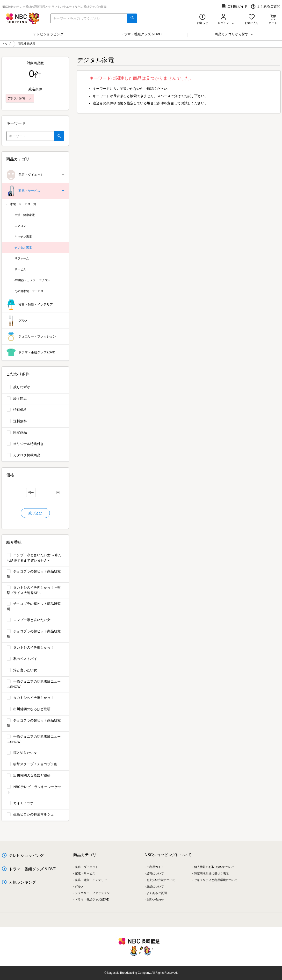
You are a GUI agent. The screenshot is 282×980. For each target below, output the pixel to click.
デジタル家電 (23, 248)
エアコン (20, 226)
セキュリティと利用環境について (216, 880)
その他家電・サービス (29, 291)
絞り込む (35, 513)
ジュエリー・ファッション (36, 337)
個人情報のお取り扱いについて (214, 867)
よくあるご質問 (266, 6)
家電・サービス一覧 (23, 204)
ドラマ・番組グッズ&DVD (36, 353)
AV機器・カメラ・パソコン (32, 280)
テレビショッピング (48, 34)
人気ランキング (22, 882)
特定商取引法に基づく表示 (211, 873)
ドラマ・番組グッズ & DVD (33, 869)
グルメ (36, 321)
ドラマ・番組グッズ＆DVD (141, 34)
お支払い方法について (161, 880)
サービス (20, 269)
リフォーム (22, 258)
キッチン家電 (23, 237)
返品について (155, 887)
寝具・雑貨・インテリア (36, 305)
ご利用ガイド (235, 6)
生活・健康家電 (25, 215)
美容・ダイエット (36, 175)
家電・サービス (36, 191)
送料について (155, 873)
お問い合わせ (155, 900)
